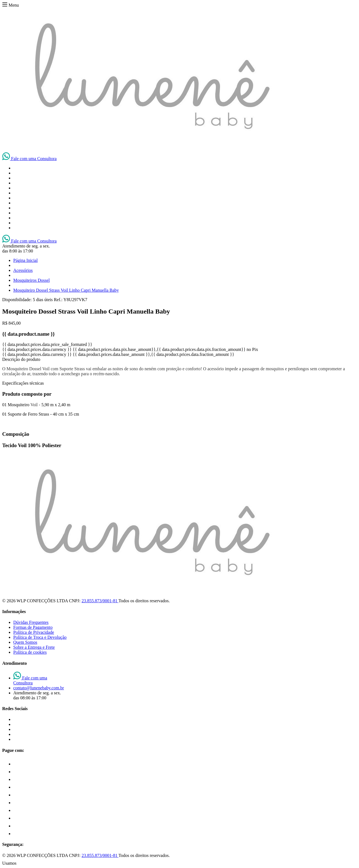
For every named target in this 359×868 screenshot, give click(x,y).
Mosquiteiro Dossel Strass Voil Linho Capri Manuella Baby (66, 290)
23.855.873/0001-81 (100, 601)
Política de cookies (30, 652)
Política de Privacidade (34, 632)
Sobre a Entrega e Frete (34, 647)
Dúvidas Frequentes (31, 622)
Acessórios (23, 270)
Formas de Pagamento (33, 627)
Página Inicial (25, 260)
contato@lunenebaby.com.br (39, 688)
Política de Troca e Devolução (40, 637)
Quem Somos (25, 642)
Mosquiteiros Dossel (32, 280)
